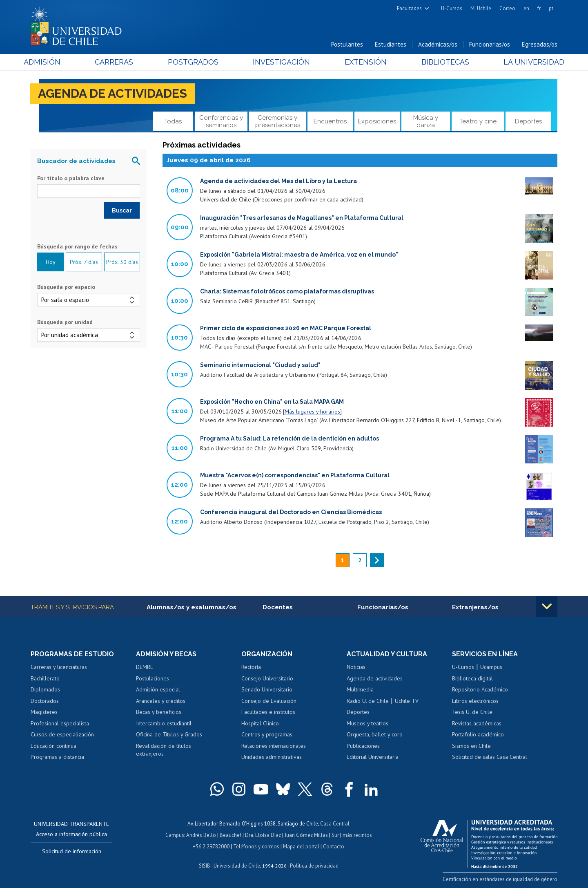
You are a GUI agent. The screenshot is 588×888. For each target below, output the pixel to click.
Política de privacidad (314, 866)
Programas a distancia (57, 757)
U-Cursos (452, 8)
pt (551, 8)
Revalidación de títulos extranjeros (164, 750)
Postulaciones (153, 678)
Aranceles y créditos (161, 701)
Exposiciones (377, 121)
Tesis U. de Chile (472, 712)
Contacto (334, 847)
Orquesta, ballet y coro (375, 734)
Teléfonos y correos (256, 847)
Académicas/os (438, 44)
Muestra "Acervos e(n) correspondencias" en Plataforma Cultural (295, 475)
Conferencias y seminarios (221, 121)
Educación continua (53, 746)
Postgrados (196, 62)
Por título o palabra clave (71, 178)
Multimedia (360, 689)
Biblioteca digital (472, 678)
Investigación (281, 62)
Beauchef (231, 835)
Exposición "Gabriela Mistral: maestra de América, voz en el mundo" (299, 255)
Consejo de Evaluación (269, 701)
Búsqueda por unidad (65, 322)
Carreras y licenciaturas (59, 667)
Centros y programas (267, 734)
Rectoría (251, 667)
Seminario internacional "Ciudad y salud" (260, 365)
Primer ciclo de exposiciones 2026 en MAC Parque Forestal (286, 328)
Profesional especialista (60, 723)
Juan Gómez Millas (306, 835)
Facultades (409, 8)
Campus (175, 835)
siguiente (377, 560)
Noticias (356, 667)
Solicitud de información (72, 851)
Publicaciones (363, 746)
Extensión (363, 62)
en (526, 8)
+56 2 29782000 (211, 847)
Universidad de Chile (237, 866)
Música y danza (426, 121)
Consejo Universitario (267, 678)
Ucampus (491, 667)
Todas (173, 121)
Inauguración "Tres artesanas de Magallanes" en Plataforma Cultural (302, 218)
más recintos (357, 835)
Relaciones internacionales (274, 746)
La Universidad (527, 62)
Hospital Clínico (260, 723)
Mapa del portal (301, 847)
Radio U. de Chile (368, 701)
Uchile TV (407, 701)
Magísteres (44, 712)
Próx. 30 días (122, 262)
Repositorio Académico (480, 689)
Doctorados (45, 701)
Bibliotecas (440, 62)
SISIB (205, 866)
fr (539, 8)
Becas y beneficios (159, 712)
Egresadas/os (540, 44)
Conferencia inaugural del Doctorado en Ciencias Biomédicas (291, 512)
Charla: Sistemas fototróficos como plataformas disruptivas (287, 291)
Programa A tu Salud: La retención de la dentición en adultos (290, 438)
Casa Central (335, 824)
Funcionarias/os (490, 44)
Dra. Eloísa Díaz (263, 835)
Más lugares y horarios (312, 412)
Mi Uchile (481, 8)
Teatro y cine (478, 121)
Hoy (51, 262)
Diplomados (45, 689)
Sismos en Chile (471, 746)
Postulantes (347, 44)
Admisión (49, 62)
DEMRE (145, 667)
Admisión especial (158, 689)
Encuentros (330, 121)
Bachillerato (45, 678)
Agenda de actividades (112, 93)
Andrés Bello (201, 835)
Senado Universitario (267, 689)
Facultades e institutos (268, 712)
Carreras (119, 62)
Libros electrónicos (475, 701)
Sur (335, 835)
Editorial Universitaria (373, 757)
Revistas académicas (477, 723)
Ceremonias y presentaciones (278, 121)
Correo (507, 8)
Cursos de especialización (62, 734)
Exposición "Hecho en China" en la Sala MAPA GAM (272, 402)
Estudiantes (391, 44)
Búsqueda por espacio (66, 287)
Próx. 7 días (84, 262)
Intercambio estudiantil (164, 723)
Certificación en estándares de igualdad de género (500, 879)
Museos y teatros (367, 723)
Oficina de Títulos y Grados (169, 734)
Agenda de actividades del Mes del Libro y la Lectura (278, 181)
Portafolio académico (478, 734)
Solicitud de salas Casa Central (490, 757)
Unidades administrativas (272, 757)
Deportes (528, 121)
